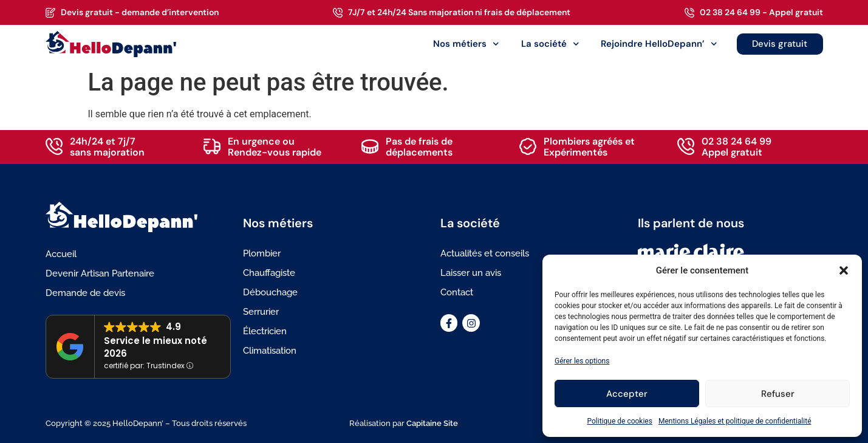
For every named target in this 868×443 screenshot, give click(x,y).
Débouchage (270, 292)
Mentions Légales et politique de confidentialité (735, 421)
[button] (844, 270)
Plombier (262, 253)
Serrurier (261, 312)
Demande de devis (85, 293)
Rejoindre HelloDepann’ (659, 44)
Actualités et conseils (485, 253)
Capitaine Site (432, 423)
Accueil (61, 254)
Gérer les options (582, 361)
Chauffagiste (269, 273)
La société (550, 44)
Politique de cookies (620, 421)
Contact (457, 292)
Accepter (627, 394)
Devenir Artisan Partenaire (100, 273)
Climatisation (270, 351)
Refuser (778, 394)
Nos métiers (466, 44)
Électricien (265, 331)
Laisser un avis (471, 273)
